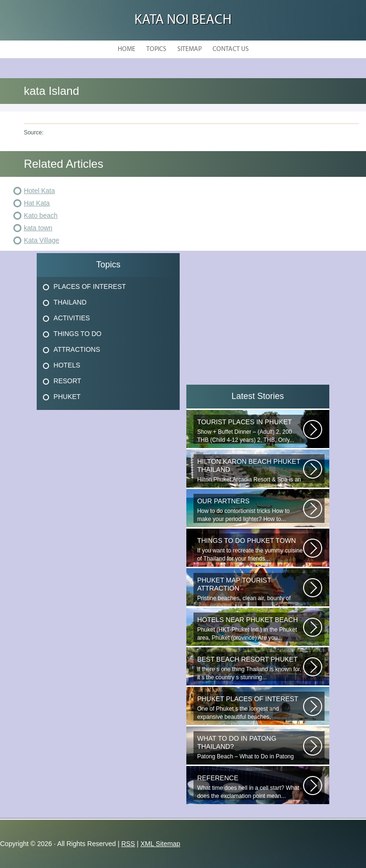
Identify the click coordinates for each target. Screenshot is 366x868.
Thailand (70, 302)
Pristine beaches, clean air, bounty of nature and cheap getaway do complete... (250, 589)
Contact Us (231, 49)
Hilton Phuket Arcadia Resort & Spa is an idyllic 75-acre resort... (250, 470)
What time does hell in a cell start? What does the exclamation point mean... (250, 787)
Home (127, 49)
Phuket (67, 397)
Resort (67, 381)
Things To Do (77, 334)
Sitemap (189, 49)
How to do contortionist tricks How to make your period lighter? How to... (250, 510)
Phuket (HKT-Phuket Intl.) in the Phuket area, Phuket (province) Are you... (250, 628)
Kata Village (41, 240)
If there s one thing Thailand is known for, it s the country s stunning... (250, 668)
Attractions (77, 349)
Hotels (67, 365)
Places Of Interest (90, 286)
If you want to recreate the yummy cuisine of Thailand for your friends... (250, 549)
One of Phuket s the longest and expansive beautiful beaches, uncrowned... (250, 708)
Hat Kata (37, 203)
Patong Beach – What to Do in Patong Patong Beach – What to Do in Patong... (250, 747)
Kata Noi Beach (183, 20)
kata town (38, 228)
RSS (128, 844)
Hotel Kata (39, 191)
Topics (156, 49)
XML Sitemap (161, 844)
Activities (71, 318)
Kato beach (41, 215)
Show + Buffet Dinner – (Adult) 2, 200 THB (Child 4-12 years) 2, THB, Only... (250, 431)
